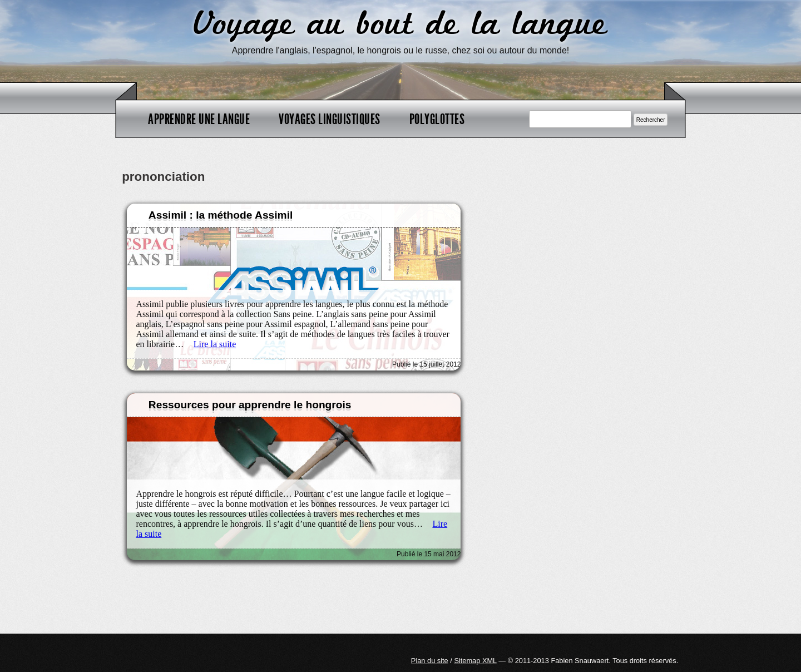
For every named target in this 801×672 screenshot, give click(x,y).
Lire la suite (215, 344)
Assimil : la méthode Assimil (221, 215)
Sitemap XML (475, 661)
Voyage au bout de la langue (401, 25)
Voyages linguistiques (330, 119)
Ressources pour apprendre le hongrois (250, 405)
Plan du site (430, 661)
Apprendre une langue (199, 119)
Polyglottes (437, 119)
